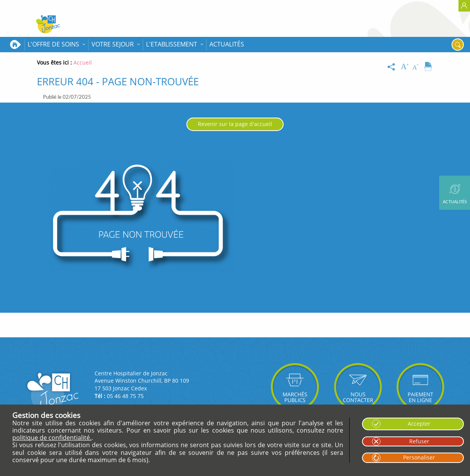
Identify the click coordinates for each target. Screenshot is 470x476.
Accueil (15, 45)
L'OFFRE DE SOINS (53, 44)
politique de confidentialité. (52, 438)
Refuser (419, 441)
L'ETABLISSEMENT (172, 44)
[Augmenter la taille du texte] (405, 67)
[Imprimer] (428, 67)
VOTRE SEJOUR (113, 44)
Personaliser (419, 457)
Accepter (419, 424)
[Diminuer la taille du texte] (417, 67)
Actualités (227, 44)
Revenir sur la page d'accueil (235, 124)
